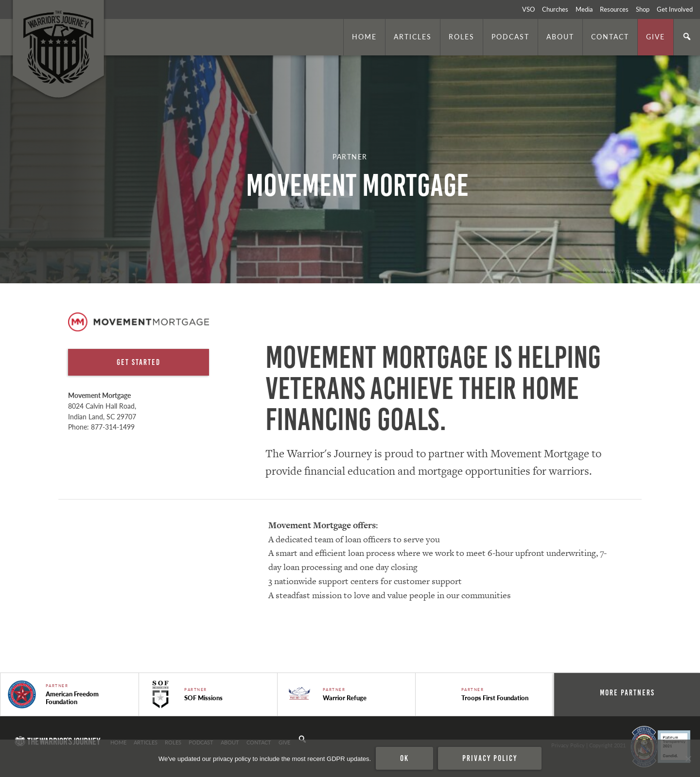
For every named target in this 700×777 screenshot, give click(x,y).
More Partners (627, 692)
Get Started (139, 362)
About (560, 36)
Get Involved (675, 9)
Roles (462, 36)
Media (584, 9)
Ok (404, 758)
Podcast (510, 36)
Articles (413, 36)
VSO (528, 9)
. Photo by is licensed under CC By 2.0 (645, 270)
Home (364, 36)
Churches (555, 9)
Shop (643, 9)
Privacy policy (490, 758)
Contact (610, 36)
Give (656, 36)
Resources (614, 9)
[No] (688, 759)
